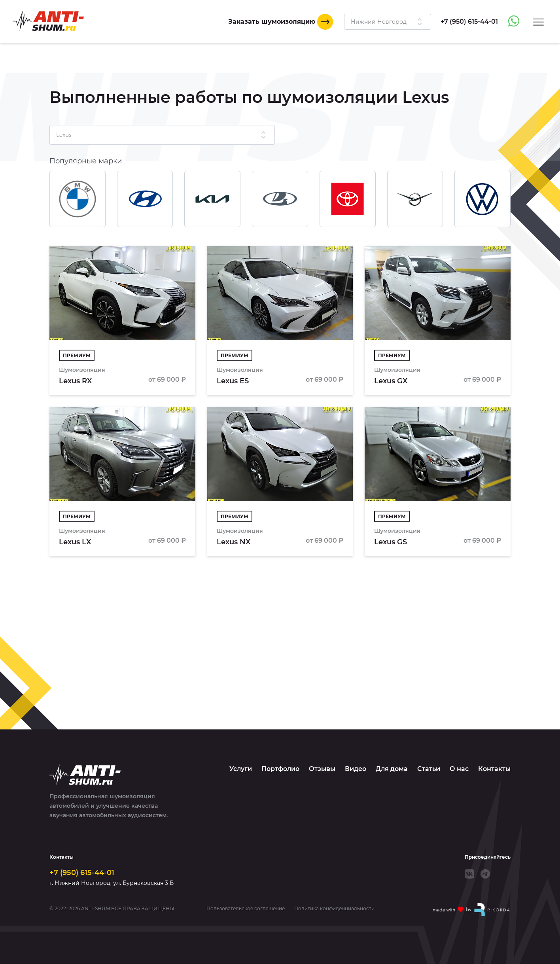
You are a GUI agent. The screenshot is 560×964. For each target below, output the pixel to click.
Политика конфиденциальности (334, 909)
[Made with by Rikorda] (472, 909)
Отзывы (322, 769)
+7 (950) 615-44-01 (82, 873)
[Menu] (538, 22)
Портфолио (280, 769)
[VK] (469, 874)
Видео (356, 769)
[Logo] (48, 21)
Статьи (429, 769)
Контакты (494, 769)
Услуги (241, 769)
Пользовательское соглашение (246, 909)
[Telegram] (485, 874)
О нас (459, 769)
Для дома (392, 769)
